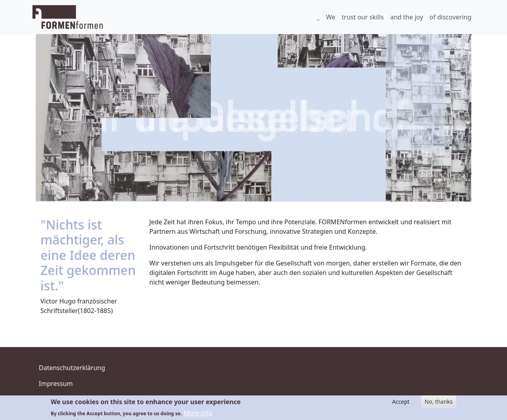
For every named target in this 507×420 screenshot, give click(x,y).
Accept (401, 402)
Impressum (56, 384)
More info (198, 413)
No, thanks (439, 402)
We (331, 17)
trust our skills (363, 17)
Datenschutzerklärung (72, 368)
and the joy (407, 17)
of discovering (450, 17)
